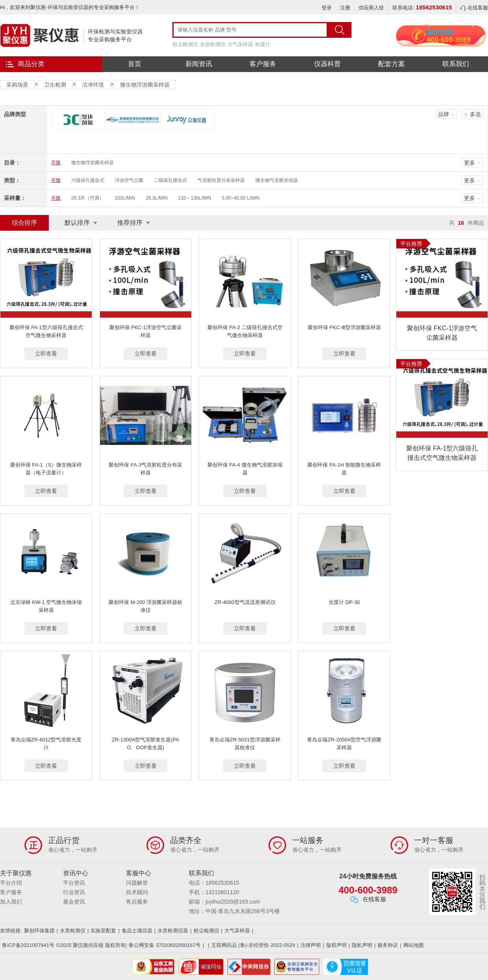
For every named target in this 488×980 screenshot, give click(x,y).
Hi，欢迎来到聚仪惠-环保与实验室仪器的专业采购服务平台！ (70, 7)
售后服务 (137, 902)
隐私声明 (362, 945)
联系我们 (456, 64)
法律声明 (311, 945)
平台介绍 (11, 883)
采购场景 (17, 85)
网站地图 (414, 945)
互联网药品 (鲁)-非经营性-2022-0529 (253, 945)
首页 (135, 64)
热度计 (263, 44)
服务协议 (388, 945)
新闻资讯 (199, 64)
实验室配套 (103, 931)
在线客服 (474, 8)
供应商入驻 (371, 8)
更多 (470, 163)
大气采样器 (240, 44)
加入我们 (11, 902)
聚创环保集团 (39, 931)
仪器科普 (327, 64)
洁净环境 (93, 85)
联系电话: (422, 8)
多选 (475, 114)
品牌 (444, 114)
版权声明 (336, 945)
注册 (345, 8)
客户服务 (263, 64)
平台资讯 (74, 883)
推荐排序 (130, 223)
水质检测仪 (213, 44)
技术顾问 (137, 892)
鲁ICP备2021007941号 (28, 945)
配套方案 (392, 64)
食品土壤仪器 (137, 931)
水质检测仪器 (173, 931)
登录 (327, 8)
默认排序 (77, 223)
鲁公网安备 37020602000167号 (165, 945)
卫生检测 (55, 85)
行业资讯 (74, 892)
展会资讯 (74, 902)
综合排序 (24, 223)
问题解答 (137, 883)
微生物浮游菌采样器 (145, 85)
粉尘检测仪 (185, 44)
